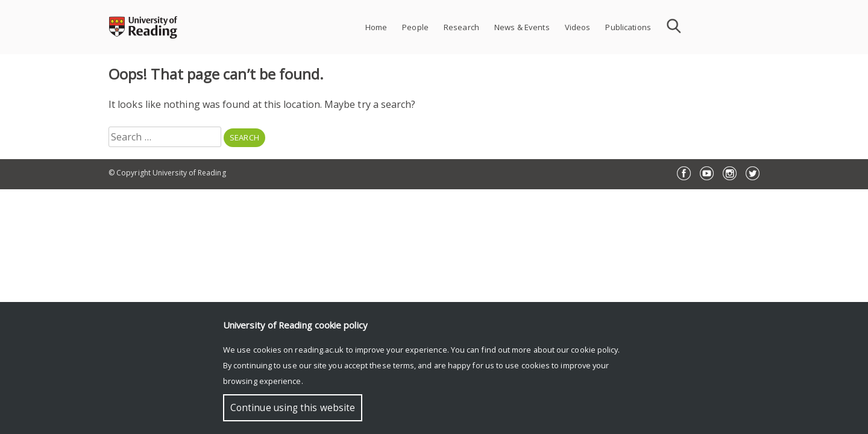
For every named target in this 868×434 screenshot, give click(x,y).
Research (461, 27)
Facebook (684, 173)
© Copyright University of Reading (167, 173)
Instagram (730, 173)
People (415, 27)
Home (376, 27)
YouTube (707, 173)
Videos (578, 27)
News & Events (522, 27)
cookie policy (594, 350)
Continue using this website (293, 408)
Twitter (753, 173)
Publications (628, 27)
